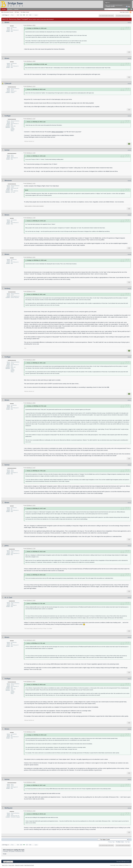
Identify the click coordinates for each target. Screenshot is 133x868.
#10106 (129, 181)
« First (12, 15)
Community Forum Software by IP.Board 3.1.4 (120, 865)
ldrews (7, 22)
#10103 (129, 84)
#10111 (129, 400)
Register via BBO (111, 6)
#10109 (129, 289)
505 (21, 15)
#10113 (129, 503)
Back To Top (5, 865)
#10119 (129, 779)
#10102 (129, 58)
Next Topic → (128, 842)
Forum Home (11, 865)
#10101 (129, 23)
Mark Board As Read (29, 865)
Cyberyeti (8, 83)
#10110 (129, 357)
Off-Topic (17, 12)
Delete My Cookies (19, 865)
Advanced (131, 9)
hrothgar (8, 116)
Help (128, 7)
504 (18, 15)
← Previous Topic (111, 842)
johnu (7, 546)
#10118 (129, 729)
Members (10, 9)
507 (27, 15)
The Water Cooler (25, 12)
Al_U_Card (8, 598)
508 (30, 15)
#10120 (129, 808)
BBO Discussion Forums (7, 12)
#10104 (129, 116)
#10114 (129, 546)
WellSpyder (9, 808)
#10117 (129, 679)
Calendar (16, 9)
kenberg (7, 288)
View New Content (124, 12)
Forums (4, 9)
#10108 (129, 254)
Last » (36, 15)
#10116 (129, 637)
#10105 (129, 150)
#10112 (129, 465)
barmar (7, 150)
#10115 (129, 598)
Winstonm (8, 181)
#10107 (129, 215)
